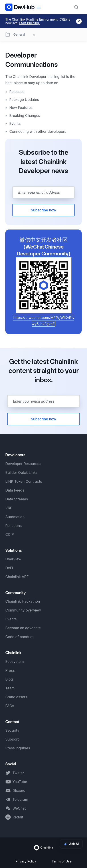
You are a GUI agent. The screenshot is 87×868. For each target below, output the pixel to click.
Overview (13, 559)
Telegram (20, 799)
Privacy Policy (26, 861)
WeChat (19, 808)
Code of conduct (19, 637)
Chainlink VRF (17, 577)
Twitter (18, 773)
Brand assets (16, 697)
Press (10, 670)
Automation (15, 517)
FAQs (10, 706)
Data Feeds (15, 490)
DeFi (9, 568)
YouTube (20, 782)
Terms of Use (62, 861)
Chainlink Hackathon (23, 601)
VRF (9, 508)
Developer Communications (32, 60)
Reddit (18, 817)
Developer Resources (23, 464)
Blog (9, 679)
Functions (14, 526)
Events (11, 619)
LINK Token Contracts (24, 481)
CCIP (10, 534)
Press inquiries (18, 748)
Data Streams (17, 499)
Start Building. (29, 23)
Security (12, 730)
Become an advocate (23, 628)
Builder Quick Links (21, 473)
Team (10, 688)
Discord (19, 791)
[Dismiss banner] (79, 21)
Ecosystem (15, 662)
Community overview (23, 610)
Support (12, 739)
